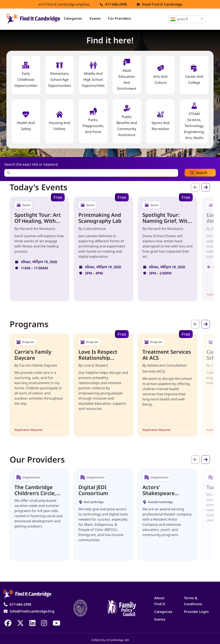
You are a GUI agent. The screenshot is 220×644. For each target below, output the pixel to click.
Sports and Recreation (160, 121)
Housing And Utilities (60, 121)
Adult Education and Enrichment (127, 75)
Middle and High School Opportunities (93, 75)
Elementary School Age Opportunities (59, 75)
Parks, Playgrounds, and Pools (93, 121)
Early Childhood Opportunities (26, 75)
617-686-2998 (116, 4)
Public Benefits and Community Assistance (127, 121)
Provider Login (196, 612)
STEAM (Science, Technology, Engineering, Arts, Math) (194, 121)
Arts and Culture (160, 75)
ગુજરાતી (179, 19)
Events (95, 18)
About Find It (160, 601)
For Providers (120, 18)
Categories (73, 18)
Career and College (194, 75)
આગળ (206, 187)
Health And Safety (26, 121)
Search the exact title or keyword (31, 164)
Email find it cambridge (162, 4)
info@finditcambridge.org (32, 611)
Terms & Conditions (193, 601)
